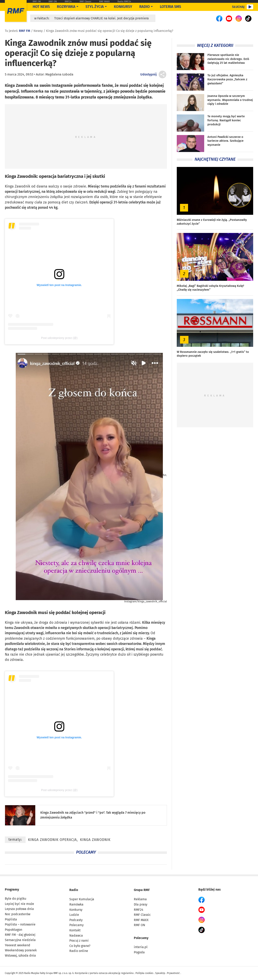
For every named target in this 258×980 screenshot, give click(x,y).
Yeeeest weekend (18, 945)
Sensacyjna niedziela (20, 940)
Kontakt (75, 930)
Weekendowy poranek (21, 950)
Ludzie (74, 915)
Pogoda (139, 952)
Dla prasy (141, 904)
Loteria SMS (170, 7)
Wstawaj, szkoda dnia (20, 955)
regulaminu (127, 973)
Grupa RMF (142, 890)
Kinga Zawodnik (21, 176)
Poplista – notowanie (20, 924)
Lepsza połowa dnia (19, 909)
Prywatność (173, 973)
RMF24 (68, 2)
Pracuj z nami (79, 941)
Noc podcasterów (18, 914)
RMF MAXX (104, 2)
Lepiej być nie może (19, 904)
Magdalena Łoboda (59, 74)
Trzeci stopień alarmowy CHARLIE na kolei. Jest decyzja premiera (101, 18)
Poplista (11, 919)
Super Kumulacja (82, 899)
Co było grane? (80, 946)
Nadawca (76, 935)
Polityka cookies (144, 973)
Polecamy (76, 925)
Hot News (41, 7)
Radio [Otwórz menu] (145, 7)
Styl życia (95, 7)
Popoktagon (14, 930)
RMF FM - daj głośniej (20, 935)
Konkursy (123, 7)
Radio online (79, 951)
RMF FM (37, 2)
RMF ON (53, 2)
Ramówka (76, 904)
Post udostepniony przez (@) (59, 338)
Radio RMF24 (124, 2)
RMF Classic (85, 2)
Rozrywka (66, 7)
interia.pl (141, 947)
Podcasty (76, 920)
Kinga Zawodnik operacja (52, 840)
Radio (74, 890)
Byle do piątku (16, 899)
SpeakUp (160, 973)
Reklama (140, 899)
